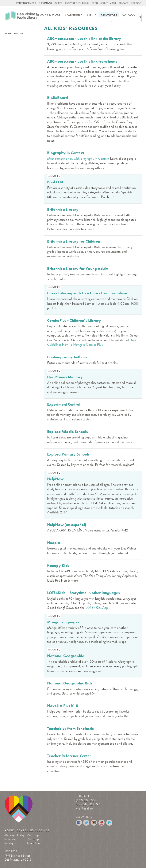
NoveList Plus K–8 (63, 706)
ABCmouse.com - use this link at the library (84, 39)
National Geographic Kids (70, 683)
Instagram (94, 823)
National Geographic (65, 656)
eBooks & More (48, 15)
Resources (109, 15)
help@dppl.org (85, 809)
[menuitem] (48, 14)
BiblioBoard (58, 98)
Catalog (129, 15)
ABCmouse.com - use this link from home (82, 61)
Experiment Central (64, 404)
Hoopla (54, 543)
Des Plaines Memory (65, 377)
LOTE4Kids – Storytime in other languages (83, 593)
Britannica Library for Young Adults (78, 269)
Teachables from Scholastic (70, 728)
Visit (90, 15)
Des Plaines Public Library (21, 16)
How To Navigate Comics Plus (82, 344)
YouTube (102, 823)
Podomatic (109, 823)
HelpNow (55, 479)
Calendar (72, 15)
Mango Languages (63, 622)
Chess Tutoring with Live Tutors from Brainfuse (87, 293)
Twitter (87, 823)
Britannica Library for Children (74, 241)
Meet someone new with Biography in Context (78, 158)
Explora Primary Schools (68, 454)
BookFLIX (55, 182)
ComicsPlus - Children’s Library (74, 320)
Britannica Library (63, 209)
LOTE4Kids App (97, 607)
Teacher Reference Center (69, 756)
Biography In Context (66, 153)
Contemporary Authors (67, 357)
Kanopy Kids (58, 565)
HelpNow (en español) (67, 525)
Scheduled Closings (33, 831)
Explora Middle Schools (67, 432)
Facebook (79, 823)
